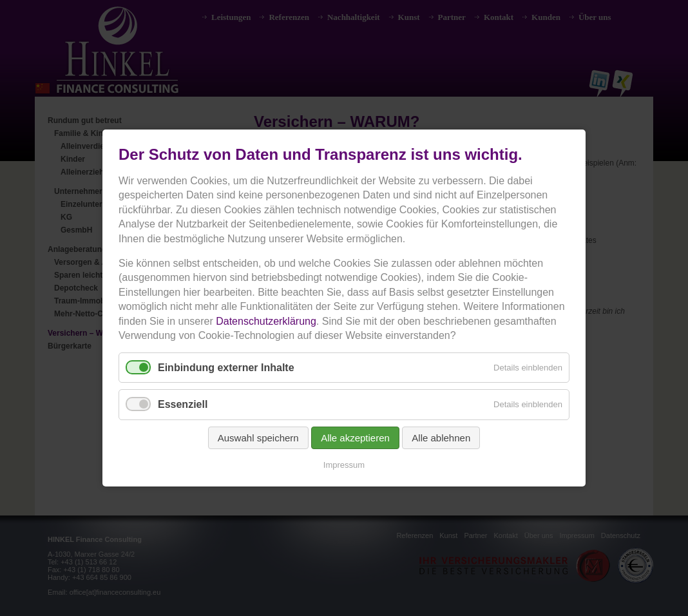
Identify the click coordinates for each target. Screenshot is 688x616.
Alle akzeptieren (355, 438)
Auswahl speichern (258, 438)
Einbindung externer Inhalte (226, 368)
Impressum (344, 465)
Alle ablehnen (441, 438)
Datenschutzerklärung (266, 321)
